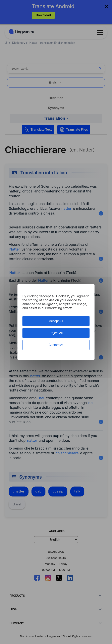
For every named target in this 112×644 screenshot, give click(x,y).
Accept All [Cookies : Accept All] (56, 321)
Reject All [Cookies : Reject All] (56, 333)
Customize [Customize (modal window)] (56, 345)
